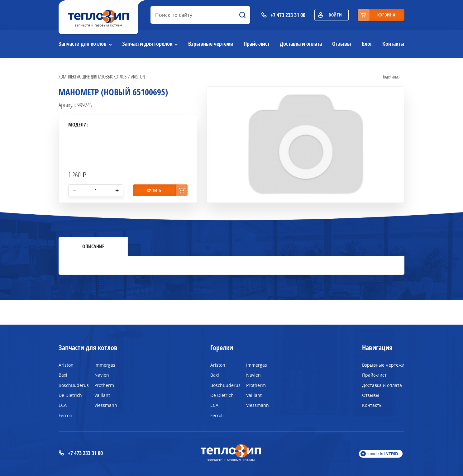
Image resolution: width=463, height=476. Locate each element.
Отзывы (342, 44)
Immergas (105, 365)
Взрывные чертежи (211, 44)
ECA (63, 405)
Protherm (104, 385)
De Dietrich (70, 395)
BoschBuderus (72, 385)
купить (154, 190)
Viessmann (106, 405)
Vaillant (102, 395)
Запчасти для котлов (83, 44)
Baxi (63, 375)
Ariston (138, 76)
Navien (102, 375)
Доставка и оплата (301, 44)
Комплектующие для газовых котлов (93, 76)
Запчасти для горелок (147, 44)
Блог (367, 44)
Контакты (393, 44)
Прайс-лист (257, 44)
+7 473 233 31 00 (81, 453)
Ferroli (65, 415)
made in (383, 454)
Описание (93, 246)
